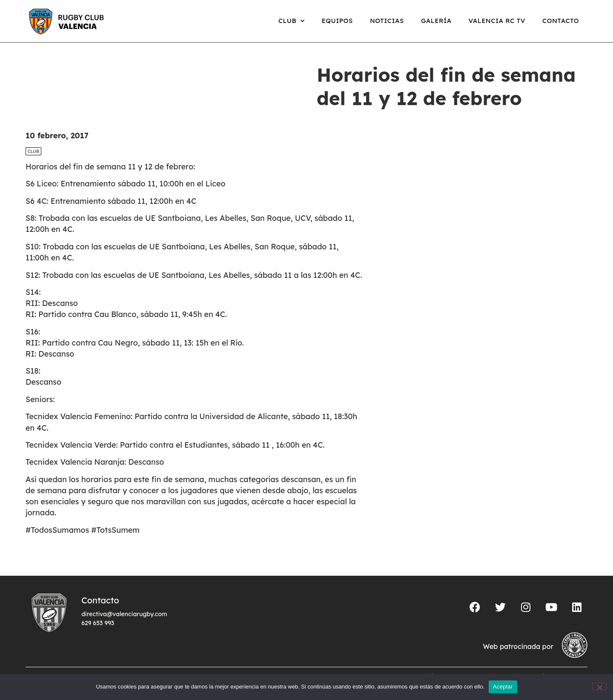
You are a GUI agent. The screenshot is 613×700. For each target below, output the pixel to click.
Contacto (561, 21)
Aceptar (503, 687)
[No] (599, 686)
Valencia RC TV (497, 21)
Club (292, 21)
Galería (436, 21)
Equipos (337, 21)
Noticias (387, 21)
